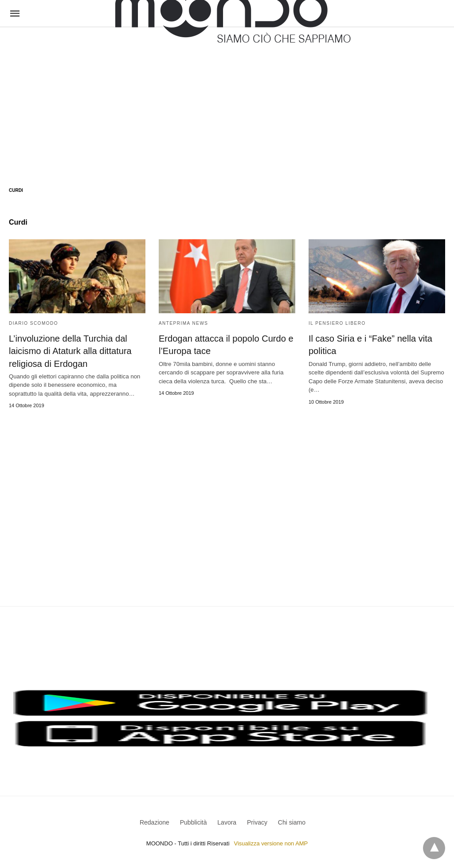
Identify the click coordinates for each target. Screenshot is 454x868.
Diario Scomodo (33, 323)
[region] (227, 98)
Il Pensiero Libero (337, 323)
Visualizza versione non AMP (271, 843)
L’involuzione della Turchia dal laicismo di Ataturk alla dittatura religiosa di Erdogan (70, 351)
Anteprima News (184, 323)
